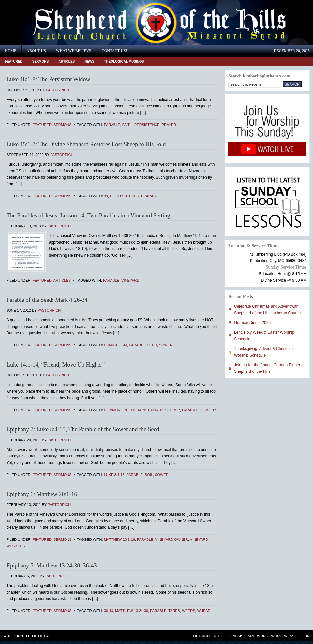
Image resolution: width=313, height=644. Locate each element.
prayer (169, 125)
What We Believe (74, 51)
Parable (112, 125)
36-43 (109, 611)
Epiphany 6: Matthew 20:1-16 (42, 494)
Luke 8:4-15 (114, 475)
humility (209, 410)
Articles (67, 61)
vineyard (130, 280)
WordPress (283, 636)
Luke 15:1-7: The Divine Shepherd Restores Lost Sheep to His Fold (86, 144)
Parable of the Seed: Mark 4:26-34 (47, 300)
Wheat (204, 611)
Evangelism (116, 345)
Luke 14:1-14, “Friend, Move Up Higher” (56, 365)
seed (152, 345)
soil (149, 475)
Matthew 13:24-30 (132, 611)
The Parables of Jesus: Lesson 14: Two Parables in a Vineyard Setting (88, 216)
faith (127, 125)
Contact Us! (114, 51)
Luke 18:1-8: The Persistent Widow (48, 79)
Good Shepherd (126, 196)
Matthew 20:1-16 (119, 539)
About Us (36, 51)
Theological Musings (124, 61)
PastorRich (58, 90)
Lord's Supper (166, 410)
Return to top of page (31, 636)
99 (106, 196)
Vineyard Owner (172, 539)
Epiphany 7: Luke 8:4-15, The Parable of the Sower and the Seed (83, 429)
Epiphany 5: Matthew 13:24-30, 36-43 (52, 566)
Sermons (41, 61)
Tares (174, 611)
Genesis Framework (248, 636)
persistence (147, 125)
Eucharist (139, 410)
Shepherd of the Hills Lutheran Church (59, 23)
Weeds (188, 611)
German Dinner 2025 (252, 323)
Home (11, 51)
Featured (14, 61)
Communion (115, 410)
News (89, 61)
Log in (304, 636)
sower (166, 345)
